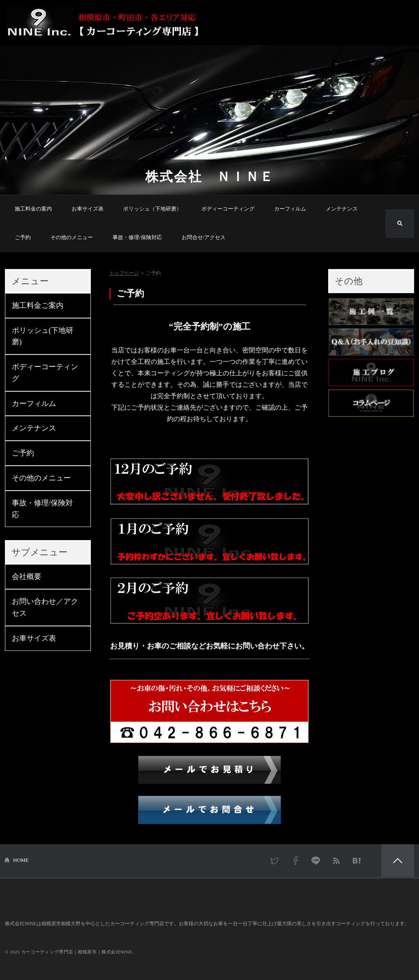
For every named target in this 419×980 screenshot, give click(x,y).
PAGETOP (398, 861)
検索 (400, 224)
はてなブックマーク (357, 861)
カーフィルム (290, 209)
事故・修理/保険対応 (137, 237)
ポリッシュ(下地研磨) (43, 336)
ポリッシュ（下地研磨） (152, 209)
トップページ (124, 273)
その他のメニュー (72, 237)
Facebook (295, 861)
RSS (336, 861)
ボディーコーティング (228, 209)
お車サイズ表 (88, 209)
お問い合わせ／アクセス (45, 607)
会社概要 (27, 576)
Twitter (275, 861)
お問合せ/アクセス (204, 237)
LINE (316, 861)
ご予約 (23, 237)
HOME (21, 860)
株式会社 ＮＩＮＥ (210, 177)
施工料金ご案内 (38, 305)
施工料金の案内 (33, 209)
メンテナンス (342, 209)
